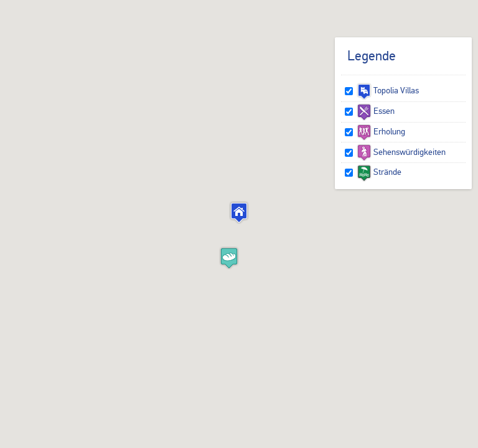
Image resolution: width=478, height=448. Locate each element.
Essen (376, 111)
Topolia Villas (388, 90)
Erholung (381, 131)
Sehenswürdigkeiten (401, 152)
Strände (379, 172)
